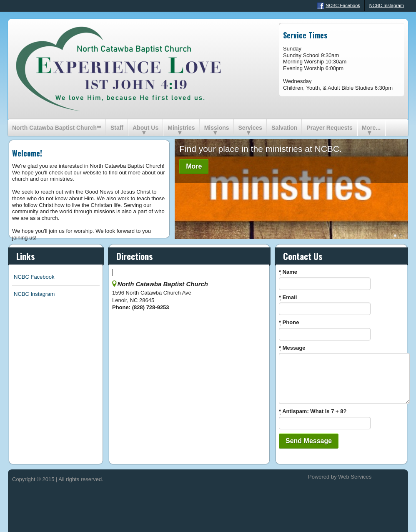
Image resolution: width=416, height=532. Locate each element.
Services (251, 128)
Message (292, 348)
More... (371, 128)
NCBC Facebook (339, 6)
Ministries (181, 128)
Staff (117, 128)
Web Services (355, 477)
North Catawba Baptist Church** (57, 128)
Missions (217, 128)
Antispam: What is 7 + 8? (313, 411)
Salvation (284, 128)
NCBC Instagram (387, 5)
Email (288, 298)
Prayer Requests (330, 128)
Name (288, 272)
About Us (145, 128)
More (194, 166)
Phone (289, 323)
